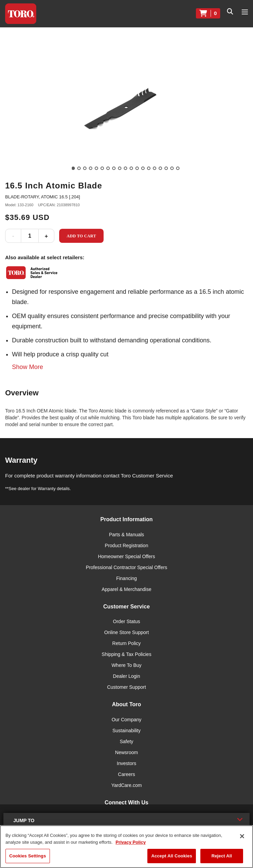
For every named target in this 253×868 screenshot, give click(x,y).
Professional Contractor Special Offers (126, 567)
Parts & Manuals (127, 535)
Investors (127, 763)
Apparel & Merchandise (126, 589)
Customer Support (126, 687)
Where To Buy (126, 665)
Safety (126, 741)
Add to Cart (81, 236)
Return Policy (126, 643)
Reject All (222, 856)
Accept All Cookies (172, 856)
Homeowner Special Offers (126, 556)
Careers (126, 774)
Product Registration (127, 545)
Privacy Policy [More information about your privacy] (131, 842)
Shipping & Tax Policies (126, 654)
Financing (127, 578)
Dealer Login (126, 676)
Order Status (126, 621)
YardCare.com (126, 785)
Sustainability (127, 731)
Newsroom (127, 752)
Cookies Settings (28, 856)
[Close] (242, 836)
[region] (126, 847)
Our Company (126, 720)
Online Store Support (127, 632)
